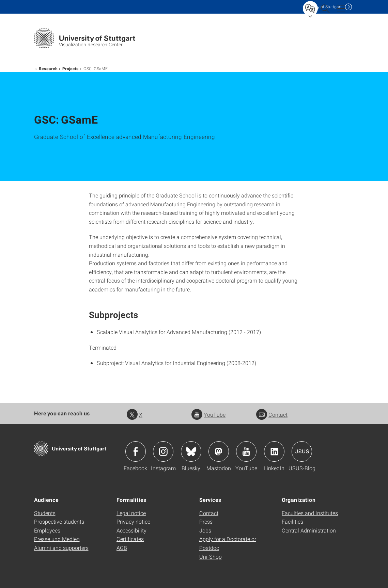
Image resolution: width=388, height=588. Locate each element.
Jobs (205, 530)
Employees (47, 530)
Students (45, 513)
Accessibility (131, 530)
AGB (122, 548)
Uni (322, 7)
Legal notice (131, 513)
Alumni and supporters (61, 548)
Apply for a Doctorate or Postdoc (228, 543)
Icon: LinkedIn (274, 451)
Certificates (130, 539)
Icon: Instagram (163, 451)
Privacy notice (133, 521)
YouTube (208, 415)
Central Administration (309, 530)
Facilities (292, 521)
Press (206, 521)
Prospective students (59, 521)
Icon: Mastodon (219, 451)
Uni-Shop (211, 557)
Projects (71, 68)
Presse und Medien (57, 539)
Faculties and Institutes (310, 513)
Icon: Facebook (136, 451)
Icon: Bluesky (191, 451)
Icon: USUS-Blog (302, 451)
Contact (272, 415)
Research (48, 68)
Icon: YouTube (246, 451)
